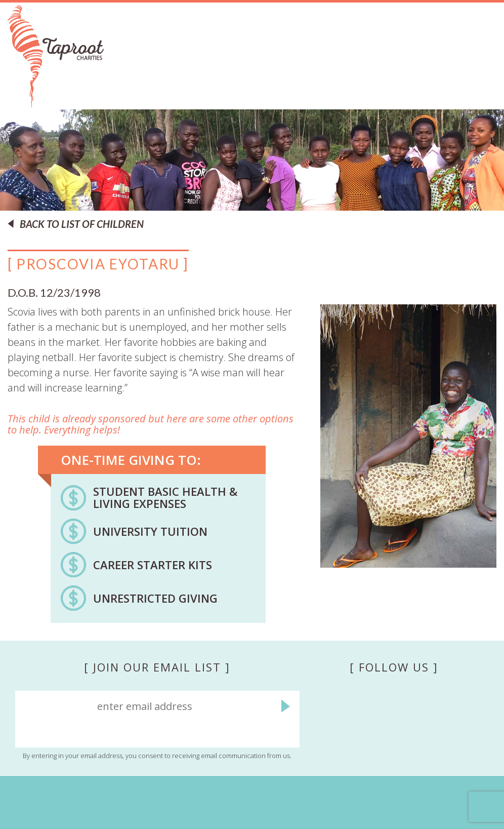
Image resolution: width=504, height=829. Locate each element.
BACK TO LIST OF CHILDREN (82, 224)
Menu (484, 82)
